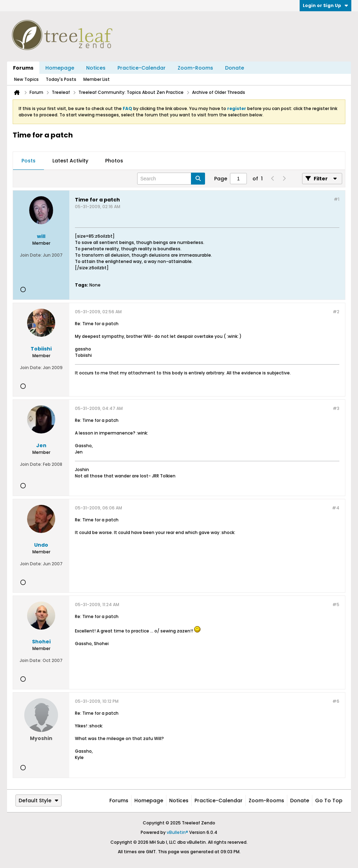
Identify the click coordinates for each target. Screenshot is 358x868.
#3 (336, 408)
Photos (114, 161)
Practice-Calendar (142, 68)
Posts (28, 161)
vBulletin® (177, 832)
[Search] (171, 179)
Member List (97, 79)
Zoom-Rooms (195, 68)
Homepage (60, 68)
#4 (336, 508)
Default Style (39, 801)
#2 (336, 312)
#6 (336, 701)
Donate (235, 68)
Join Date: (31, 255)
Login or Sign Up (325, 5)
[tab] (28, 161)
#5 (336, 605)
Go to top (329, 801)
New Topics (26, 79)
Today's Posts (61, 79)
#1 (337, 199)
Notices (96, 68)
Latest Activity (70, 161)
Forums (23, 68)
